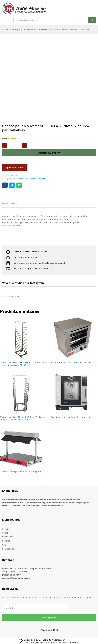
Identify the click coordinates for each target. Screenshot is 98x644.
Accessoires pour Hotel (25, 179)
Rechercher (92, 20)
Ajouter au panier (49, 153)
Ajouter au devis (15, 168)
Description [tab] (10, 204)
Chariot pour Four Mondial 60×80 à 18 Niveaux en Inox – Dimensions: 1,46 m (23, 418)
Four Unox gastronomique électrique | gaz (71, 417)
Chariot (41, 179)
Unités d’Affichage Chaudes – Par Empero (20, 472)
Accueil (6, 30)
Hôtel (49, 179)
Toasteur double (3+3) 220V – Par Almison (71, 362)
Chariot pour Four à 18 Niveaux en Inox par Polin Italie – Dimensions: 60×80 (24, 364)
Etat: (4, 139)
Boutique (16, 30)
